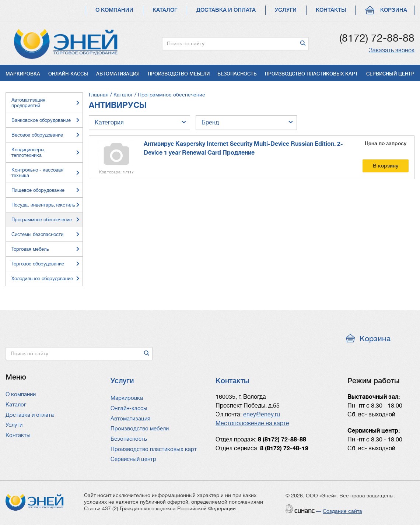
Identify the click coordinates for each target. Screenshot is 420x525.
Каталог (165, 10)
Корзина (394, 10)
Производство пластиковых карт (311, 74)
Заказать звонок (392, 50)
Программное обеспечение (171, 95)
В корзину (386, 166)
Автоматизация (118, 74)
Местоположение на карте (252, 423)
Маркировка (23, 74)
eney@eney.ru (262, 415)
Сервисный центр (390, 74)
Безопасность (237, 74)
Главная (99, 95)
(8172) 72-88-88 (377, 38)
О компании (114, 10)
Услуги (286, 10)
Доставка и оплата (226, 10)
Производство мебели (179, 74)
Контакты (331, 10)
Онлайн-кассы (68, 74)
